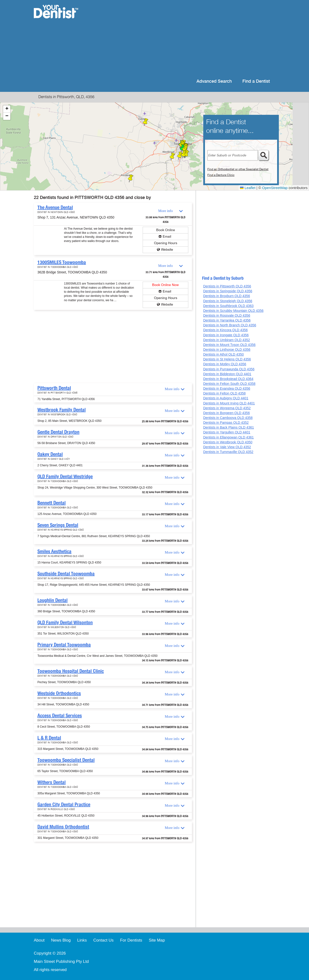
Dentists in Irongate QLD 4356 (226, 335)
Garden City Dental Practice (64, 804)
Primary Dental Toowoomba (64, 645)
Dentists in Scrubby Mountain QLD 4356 (233, 311)
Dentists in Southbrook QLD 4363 (228, 306)
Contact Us (103, 940)
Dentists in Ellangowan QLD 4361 (228, 437)
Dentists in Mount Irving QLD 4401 (229, 403)
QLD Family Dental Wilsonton (65, 622)
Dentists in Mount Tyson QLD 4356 (229, 345)
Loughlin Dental (53, 600)
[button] (131, 178)
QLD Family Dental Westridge (65, 476)
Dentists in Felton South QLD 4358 (229, 384)
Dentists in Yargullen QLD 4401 (227, 432)
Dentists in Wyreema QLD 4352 (227, 408)
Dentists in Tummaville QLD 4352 (228, 452)
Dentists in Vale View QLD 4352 (227, 447)
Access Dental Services (60, 716)
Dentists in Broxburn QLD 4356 (227, 296)
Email (167, 237)
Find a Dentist (256, 81)
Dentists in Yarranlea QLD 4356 (227, 320)
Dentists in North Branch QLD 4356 (230, 325)
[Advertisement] (186, 39)
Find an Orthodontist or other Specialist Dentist (238, 169)
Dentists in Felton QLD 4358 (225, 393)
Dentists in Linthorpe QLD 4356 (227, 350)
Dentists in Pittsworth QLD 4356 (227, 286)
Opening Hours (166, 243)
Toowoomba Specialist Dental (66, 760)
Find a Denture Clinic (221, 175)
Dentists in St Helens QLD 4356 (227, 359)
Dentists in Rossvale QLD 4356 (227, 315)
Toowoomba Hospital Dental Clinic (71, 671)
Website (167, 250)
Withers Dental (52, 782)
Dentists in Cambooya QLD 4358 (228, 418)
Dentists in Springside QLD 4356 (228, 291)
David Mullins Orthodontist (63, 827)
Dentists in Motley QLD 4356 (225, 364)
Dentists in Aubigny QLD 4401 (226, 398)
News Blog (61, 940)
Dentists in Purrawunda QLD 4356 (229, 369)
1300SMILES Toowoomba (62, 262)
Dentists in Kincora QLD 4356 (225, 330)
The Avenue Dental (55, 207)
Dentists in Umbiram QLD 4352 (227, 340)
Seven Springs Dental (58, 525)
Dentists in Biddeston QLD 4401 (227, 374)
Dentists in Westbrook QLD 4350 (228, 442)
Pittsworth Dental (54, 388)
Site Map (157, 940)
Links (82, 940)
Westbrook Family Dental (62, 410)
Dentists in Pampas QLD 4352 (226, 423)
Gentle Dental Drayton (58, 432)
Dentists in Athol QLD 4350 (224, 354)
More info (165, 211)
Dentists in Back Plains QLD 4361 (229, 427)
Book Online (166, 230)
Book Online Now (165, 285)
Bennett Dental (52, 503)
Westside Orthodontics (59, 693)
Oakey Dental (50, 454)
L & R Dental (49, 738)
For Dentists (131, 940)
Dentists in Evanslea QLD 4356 (227, 388)
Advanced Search (214, 81)
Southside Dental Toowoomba (66, 574)
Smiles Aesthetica (54, 551)
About (39, 940)
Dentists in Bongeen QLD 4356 (227, 413)
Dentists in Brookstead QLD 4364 (228, 379)
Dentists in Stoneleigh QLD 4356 (228, 301)
